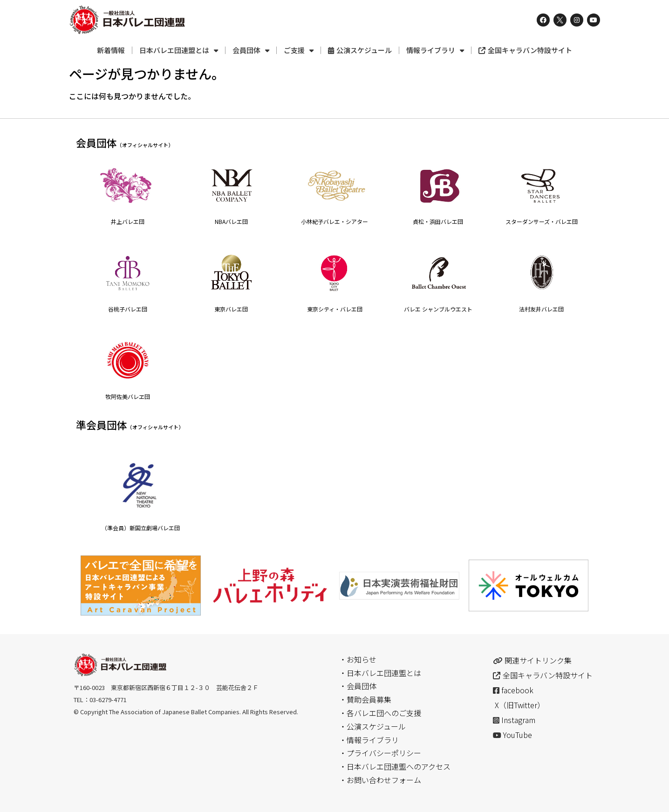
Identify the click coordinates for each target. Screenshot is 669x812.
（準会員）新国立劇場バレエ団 (141, 528)
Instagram (518, 720)
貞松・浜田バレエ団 (438, 221)
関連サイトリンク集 (538, 660)
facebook (517, 690)
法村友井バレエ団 (541, 309)
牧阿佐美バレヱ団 (128, 396)
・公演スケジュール (372, 726)
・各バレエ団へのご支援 (380, 713)
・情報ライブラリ (369, 740)
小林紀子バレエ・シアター (334, 221)
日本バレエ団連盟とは (179, 51)
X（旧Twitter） (520, 705)
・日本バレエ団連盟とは (380, 673)
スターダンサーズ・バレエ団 (542, 221)
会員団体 (251, 51)
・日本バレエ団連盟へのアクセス (395, 766)
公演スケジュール (360, 50)
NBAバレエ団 (231, 221)
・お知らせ (358, 659)
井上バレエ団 (128, 221)
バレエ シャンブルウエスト (438, 309)
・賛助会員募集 (365, 699)
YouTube (518, 735)
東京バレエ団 (231, 309)
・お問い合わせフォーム (380, 780)
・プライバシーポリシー (380, 753)
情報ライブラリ (435, 51)
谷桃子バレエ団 (128, 309)
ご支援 (299, 51)
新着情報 (111, 50)
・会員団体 (358, 686)
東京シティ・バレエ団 (335, 309)
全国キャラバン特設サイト (525, 50)
